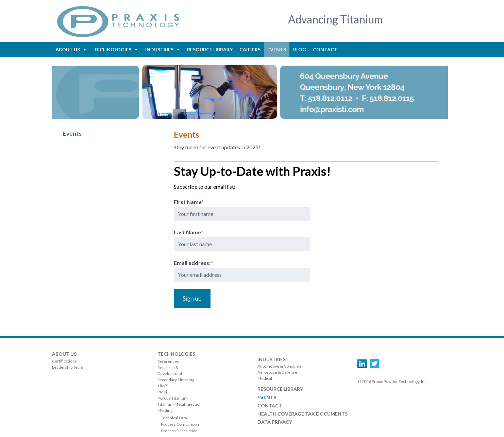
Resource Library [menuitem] (210, 49)
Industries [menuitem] (159, 49)
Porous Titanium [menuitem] (173, 398)
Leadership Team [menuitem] (68, 367)
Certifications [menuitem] (64, 361)
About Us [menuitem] (68, 49)
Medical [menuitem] (265, 378)
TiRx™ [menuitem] (163, 386)
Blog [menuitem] (300, 49)
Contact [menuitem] (325, 49)
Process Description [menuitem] (179, 431)
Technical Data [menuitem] (174, 418)
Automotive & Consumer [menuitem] (280, 366)
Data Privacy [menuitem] (275, 422)
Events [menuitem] (277, 49)
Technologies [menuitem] (112, 49)
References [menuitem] (168, 361)
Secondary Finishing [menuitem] (176, 380)
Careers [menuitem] (250, 49)
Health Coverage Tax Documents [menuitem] (303, 414)
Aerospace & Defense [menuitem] (277, 372)
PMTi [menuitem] (162, 392)
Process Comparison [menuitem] (180, 424)
